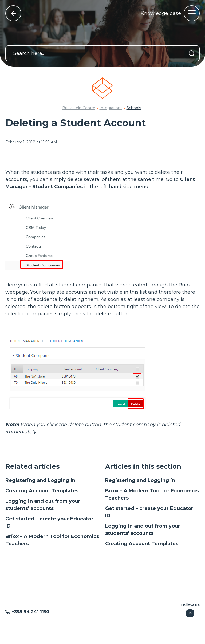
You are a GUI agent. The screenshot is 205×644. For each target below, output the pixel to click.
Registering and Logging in (40, 480)
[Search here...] (102, 53)
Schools (134, 108)
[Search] (192, 53)
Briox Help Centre (79, 108)
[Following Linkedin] (190, 613)
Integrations (111, 108)
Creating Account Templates (42, 491)
